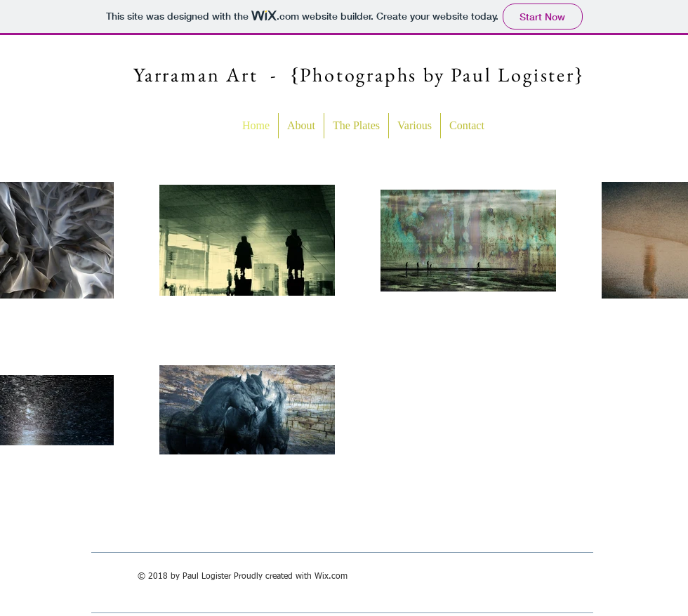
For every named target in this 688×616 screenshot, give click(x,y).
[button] (356, 126)
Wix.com (331, 577)
